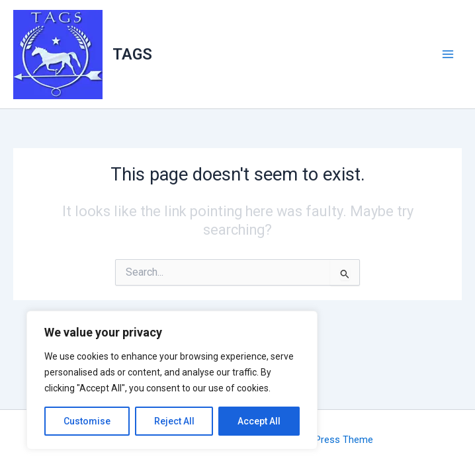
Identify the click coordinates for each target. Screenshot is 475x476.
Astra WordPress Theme (319, 440)
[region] (172, 380)
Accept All (259, 421)
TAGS (132, 54)
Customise (87, 421)
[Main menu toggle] (448, 54)
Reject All (174, 421)
